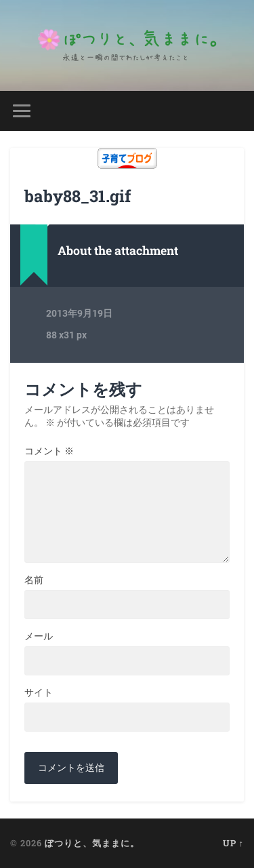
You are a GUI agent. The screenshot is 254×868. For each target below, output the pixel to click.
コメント (49, 451)
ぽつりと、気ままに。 (92, 843)
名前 (34, 580)
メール (39, 636)
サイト (39, 692)
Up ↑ (233, 843)
